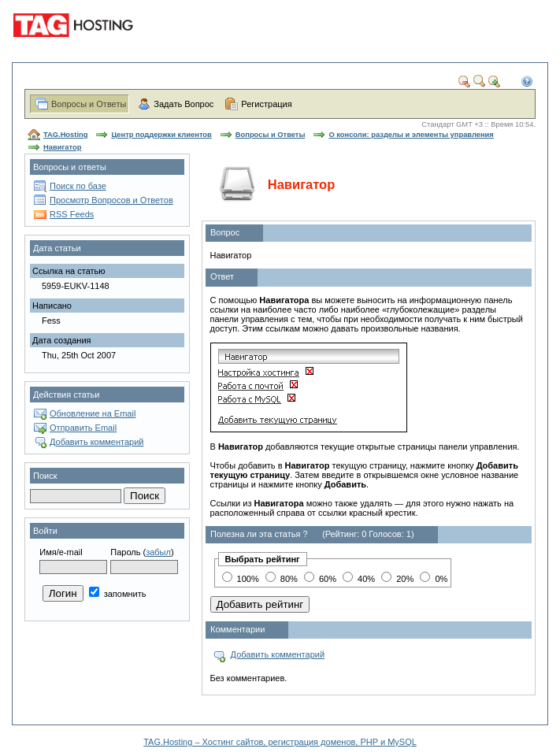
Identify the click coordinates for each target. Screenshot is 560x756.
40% (359, 579)
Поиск (45, 476)
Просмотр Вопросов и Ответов (111, 200)
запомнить (118, 594)
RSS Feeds (72, 214)
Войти (45, 531)
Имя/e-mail (61, 552)
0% (434, 579)
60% (320, 579)
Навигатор (62, 147)
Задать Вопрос (184, 104)
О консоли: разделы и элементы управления (411, 135)
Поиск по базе (78, 186)
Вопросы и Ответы (89, 104)
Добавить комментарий (96, 442)
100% (241, 579)
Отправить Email (83, 428)
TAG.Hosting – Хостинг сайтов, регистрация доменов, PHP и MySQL (280, 742)
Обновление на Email (93, 413)
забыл (158, 552)
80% (282, 579)
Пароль (125, 552)
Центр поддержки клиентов (161, 135)
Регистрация (266, 104)
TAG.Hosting (65, 135)
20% (397, 579)
